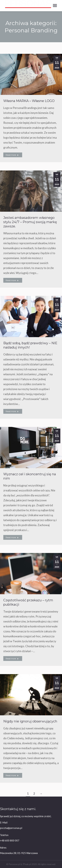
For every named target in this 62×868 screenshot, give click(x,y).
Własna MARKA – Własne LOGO (29, 101)
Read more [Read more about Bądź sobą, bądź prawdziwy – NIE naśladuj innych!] (12, 411)
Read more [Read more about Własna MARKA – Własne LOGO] (12, 155)
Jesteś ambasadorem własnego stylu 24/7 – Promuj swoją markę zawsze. (30, 222)
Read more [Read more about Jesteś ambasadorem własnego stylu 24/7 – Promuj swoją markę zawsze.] (12, 280)
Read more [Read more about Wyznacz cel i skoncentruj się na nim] (12, 537)
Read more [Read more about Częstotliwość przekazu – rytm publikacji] (12, 659)
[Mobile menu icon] (55, 6)
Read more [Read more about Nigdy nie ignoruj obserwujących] (12, 775)
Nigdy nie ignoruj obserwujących (30, 721)
